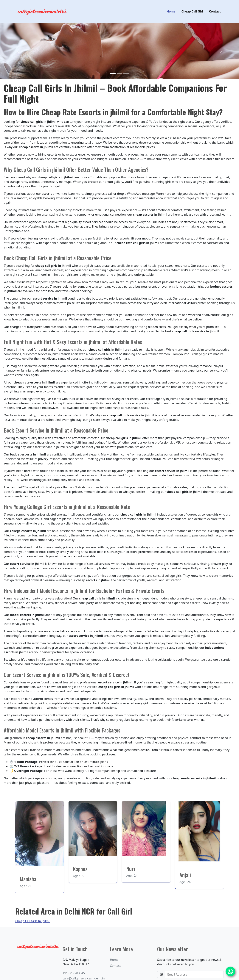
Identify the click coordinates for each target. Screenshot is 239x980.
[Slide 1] (113, 74)
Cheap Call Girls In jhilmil (33, 922)
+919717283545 (74, 974)
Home (171, 12)
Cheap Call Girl (192, 12)
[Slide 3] (126, 74)
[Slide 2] (119, 74)
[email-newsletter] (194, 975)
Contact (215, 12)
